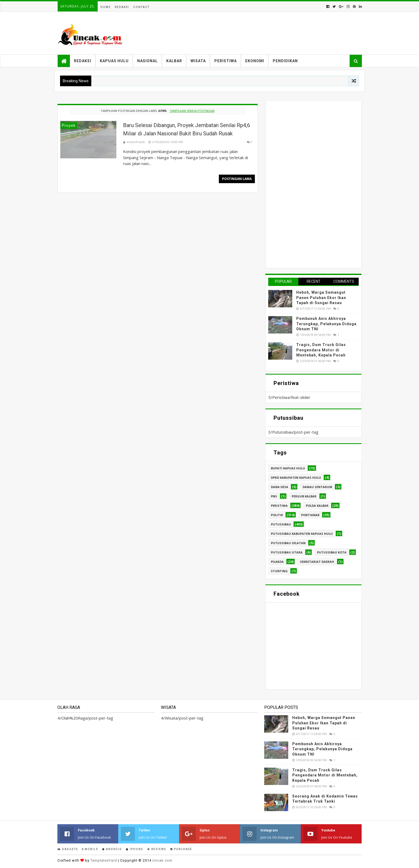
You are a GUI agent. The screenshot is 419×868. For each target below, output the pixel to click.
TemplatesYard (104, 860)
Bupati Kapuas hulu (288, 468)
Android (112, 849)
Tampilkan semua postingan (192, 111)
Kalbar (174, 61)
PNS (274, 496)
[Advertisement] (308, 184)
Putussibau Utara (287, 552)
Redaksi (122, 7)
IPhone (135, 849)
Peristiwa (226, 61)
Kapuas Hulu (114, 61)
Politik (277, 515)
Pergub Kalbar (304, 496)
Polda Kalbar (317, 506)
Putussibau (281, 524)
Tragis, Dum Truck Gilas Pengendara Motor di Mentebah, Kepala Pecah (321, 350)
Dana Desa (280, 487)
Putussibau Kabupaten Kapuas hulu (302, 534)
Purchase (181, 849)
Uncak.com (162, 860)
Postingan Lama (237, 179)
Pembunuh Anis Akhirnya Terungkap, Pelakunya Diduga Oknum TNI (326, 324)
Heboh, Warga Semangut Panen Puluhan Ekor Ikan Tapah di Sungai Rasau (321, 298)
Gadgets (68, 849)
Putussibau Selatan (288, 543)
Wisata (198, 61)
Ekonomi (255, 61)
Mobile (90, 849)
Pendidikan (285, 61)
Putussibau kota (332, 552)
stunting (279, 571)
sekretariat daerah (317, 562)
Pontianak (310, 515)
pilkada (277, 562)
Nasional (147, 61)
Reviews (157, 849)
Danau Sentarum (317, 487)
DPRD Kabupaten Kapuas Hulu (296, 478)
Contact (141, 7)
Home (106, 7)
